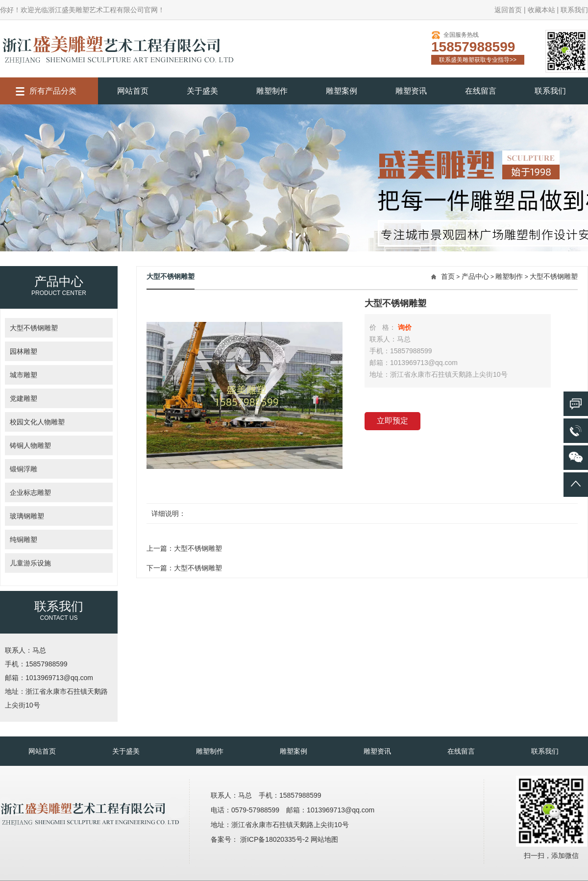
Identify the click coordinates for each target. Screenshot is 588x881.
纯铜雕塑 (24, 539)
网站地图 (324, 839)
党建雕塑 (24, 398)
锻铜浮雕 (24, 469)
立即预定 (392, 421)
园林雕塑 (24, 351)
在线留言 (481, 91)
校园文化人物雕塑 (37, 422)
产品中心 (475, 276)
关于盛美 (202, 91)
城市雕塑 (24, 375)
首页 (448, 276)
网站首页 (133, 91)
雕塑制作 (272, 91)
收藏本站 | (543, 10)
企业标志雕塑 (30, 492)
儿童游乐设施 (30, 563)
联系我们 (574, 10)
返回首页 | (510, 10)
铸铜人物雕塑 (30, 445)
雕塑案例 (342, 91)
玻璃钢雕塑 (27, 516)
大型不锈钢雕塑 (34, 328)
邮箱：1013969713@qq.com (49, 678)
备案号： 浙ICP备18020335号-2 (261, 839)
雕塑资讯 (411, 91)
